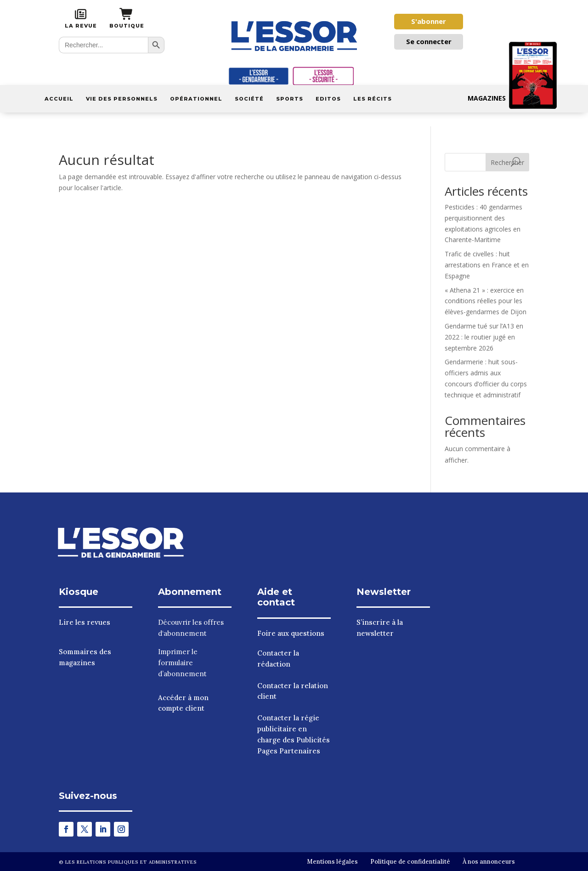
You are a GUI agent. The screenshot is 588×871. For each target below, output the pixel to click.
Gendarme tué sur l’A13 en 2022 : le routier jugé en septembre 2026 (484, 337)
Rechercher (507, 162)
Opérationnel (196, 99)
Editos (328, 99)
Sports (290, 99)
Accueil (59, 99)
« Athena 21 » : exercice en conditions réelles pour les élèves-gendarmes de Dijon (486, 301)
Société (249, 99)
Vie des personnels (122, 99)
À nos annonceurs (489, 862)
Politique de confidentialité (410, 862)
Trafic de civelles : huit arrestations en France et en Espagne (487, 265)
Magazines (512, 98)
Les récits (373, 99)
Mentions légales (332, 862)
